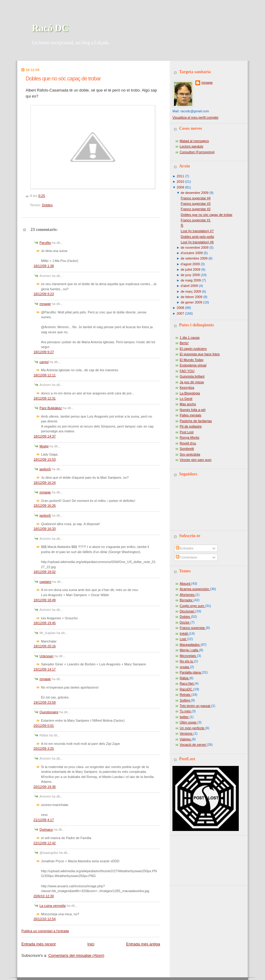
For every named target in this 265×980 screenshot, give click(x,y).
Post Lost (187, 432)
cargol (44, 362)
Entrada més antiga (143, 944)
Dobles (47, 205)
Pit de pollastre (191, 426)
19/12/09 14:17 (45, 669)
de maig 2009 (191, 280)
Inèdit (184, 633)
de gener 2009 (191, 302)
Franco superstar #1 (196, 220)
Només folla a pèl (192, 410)
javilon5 (45, 469)
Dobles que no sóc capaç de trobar (63, 79)
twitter (185, 717)
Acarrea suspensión (195, 589)
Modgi (44, 446)
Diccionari (188, 611)
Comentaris (187, 557)
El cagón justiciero (193, 349)
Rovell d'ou (188, 443)
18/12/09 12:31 (45, 398)
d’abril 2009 (189, 286)
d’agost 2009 (190, 264)
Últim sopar (189, 722)
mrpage (45, 304)
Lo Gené (186, 399)
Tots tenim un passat (195, 706)
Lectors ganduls (191, 146)
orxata (185, 667)
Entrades (185, 548)
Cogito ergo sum (192, 606)
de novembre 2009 (194, 247)
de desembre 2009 (194, 193)
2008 (180, 308)
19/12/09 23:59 (45, 702)
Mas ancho (188, 404)
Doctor (185, 622)
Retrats (186, 695)
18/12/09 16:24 (45, 483)
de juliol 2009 (190, 269)
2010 (180, 182)
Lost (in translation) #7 (197, 231)
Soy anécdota (190, 454)
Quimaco (46, 829)
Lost (183, 639)
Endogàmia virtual (193, 365)
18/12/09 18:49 (45, 600)
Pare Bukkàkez (51, 408)
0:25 (42, 196)
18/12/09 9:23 (44, 294)
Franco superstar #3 (196, 204)
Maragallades (190, 645)
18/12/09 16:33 (45, 529)
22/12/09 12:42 (45, 843)
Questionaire (49, 712)
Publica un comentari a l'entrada (45, 931)
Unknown (46, 656)
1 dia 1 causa (190, 338)
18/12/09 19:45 (45, 623)
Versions (186, 733)
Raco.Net (187, 683)
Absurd (185, 583)
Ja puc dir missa (192, 382)
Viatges (186, 739)
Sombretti (187, 449)
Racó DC (50, 28)
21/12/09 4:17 (44, 820)
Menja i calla (189, 650)
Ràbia (185, 678)
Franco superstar (193, 628)
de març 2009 (191, 291)
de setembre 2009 (194, 258)
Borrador (187, 600)
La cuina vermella (53, 906)
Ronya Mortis (189, 437)
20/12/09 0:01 (44, 726)
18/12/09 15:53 (45, 459)
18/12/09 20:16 (45, 646)
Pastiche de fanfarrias (196, 421)
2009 (180, 187)
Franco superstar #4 (196, 198)
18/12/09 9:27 (44, 352)
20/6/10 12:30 (44, 896)
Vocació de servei (193, 745)
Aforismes (188, 595)
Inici (91, 944)
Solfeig (185, 700)
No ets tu (187, 661)
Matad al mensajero (194, 141)
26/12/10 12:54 (45, 919)
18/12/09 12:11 (45, 375)
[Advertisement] (200, 858)
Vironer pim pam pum (196, 460)
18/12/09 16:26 (45, 506)
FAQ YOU (187, 371)
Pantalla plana (191, 672)
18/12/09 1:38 (44, 266)
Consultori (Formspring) (197, 152)
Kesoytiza (187, 387)
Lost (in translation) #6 (197, 242)
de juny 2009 (190, 275)
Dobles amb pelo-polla (197, 237)
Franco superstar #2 (196, 209)
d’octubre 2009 (192, 253)
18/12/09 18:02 (45, 572)
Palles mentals (191, 415)
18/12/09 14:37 (45, 436)
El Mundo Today (192, 360)
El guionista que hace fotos (200, 354)
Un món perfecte (192, 728)
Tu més (186, 711)
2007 (180, 313)
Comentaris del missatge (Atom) (76, 955)
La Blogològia (190, 393)
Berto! (184, 343)
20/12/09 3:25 (44, 748)
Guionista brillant (192, 376)
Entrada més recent (38, 944)
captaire (45, 582)
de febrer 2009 (191, 297)
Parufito (45, 243)
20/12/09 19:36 (45, 787)
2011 (180, 176)
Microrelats (188, 656)
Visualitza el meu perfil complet (195, 117)
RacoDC (186, 689)
